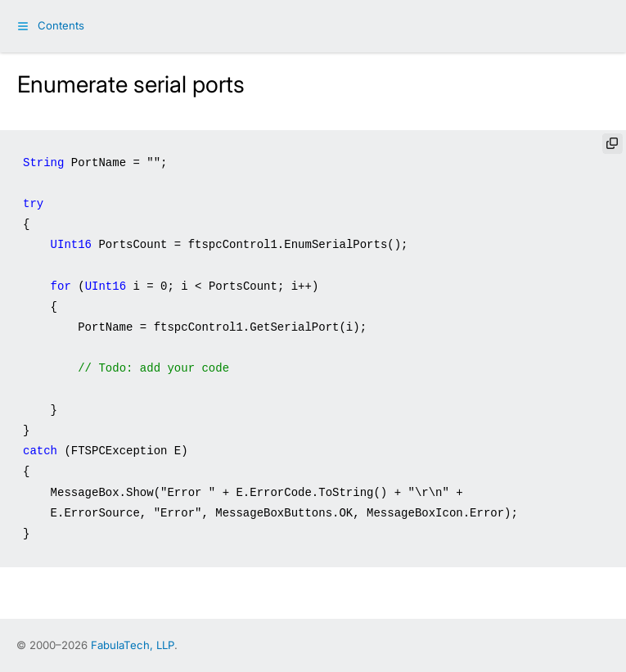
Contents (61, 25)
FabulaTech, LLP (133, 645)
